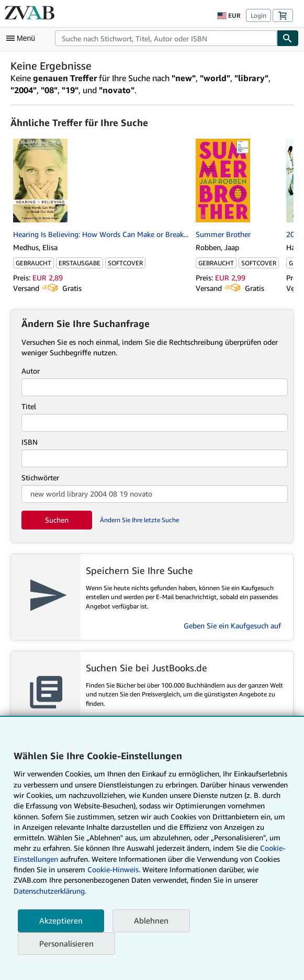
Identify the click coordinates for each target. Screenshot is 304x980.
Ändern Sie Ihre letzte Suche (139, 520)
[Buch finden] (288, 38)
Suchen (57, 520)
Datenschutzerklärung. (50, 891)
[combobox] (166, 38)
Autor (31, 371)
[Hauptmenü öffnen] (23, 38)
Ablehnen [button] (151, 920)
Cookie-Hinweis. (114, 869)
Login (258, 15)
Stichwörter (40, 477)
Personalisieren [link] (66, 943)
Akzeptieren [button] (61, 920)
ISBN (30, 442)
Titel (29, 406)
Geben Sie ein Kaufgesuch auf (232, 626)
